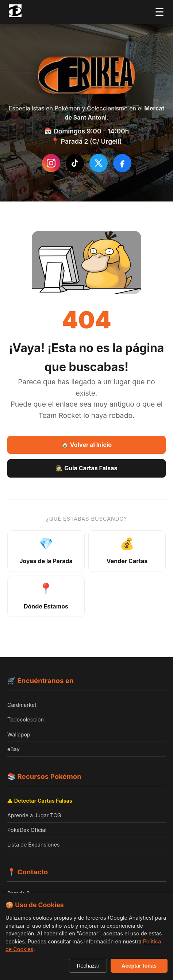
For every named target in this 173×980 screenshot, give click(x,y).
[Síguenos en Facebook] (122, 163)
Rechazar (88, 966)
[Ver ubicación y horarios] (46, 596)
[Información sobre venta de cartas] (127, 551)
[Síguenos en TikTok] (75, 163)
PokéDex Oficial (27, 830)
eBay (14, 749)
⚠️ (40, 801)
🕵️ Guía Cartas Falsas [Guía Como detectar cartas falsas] (86, 468)
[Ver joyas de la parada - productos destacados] (46, 551)
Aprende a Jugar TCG (34, 815)
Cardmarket (22, 705)
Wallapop (19, 734)
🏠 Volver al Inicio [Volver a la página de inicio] (86, 445)
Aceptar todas (139, 966)
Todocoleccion (26, 719)
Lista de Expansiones (34, 845)
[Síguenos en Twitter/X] (99, 163)
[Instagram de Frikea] (51, 163)
